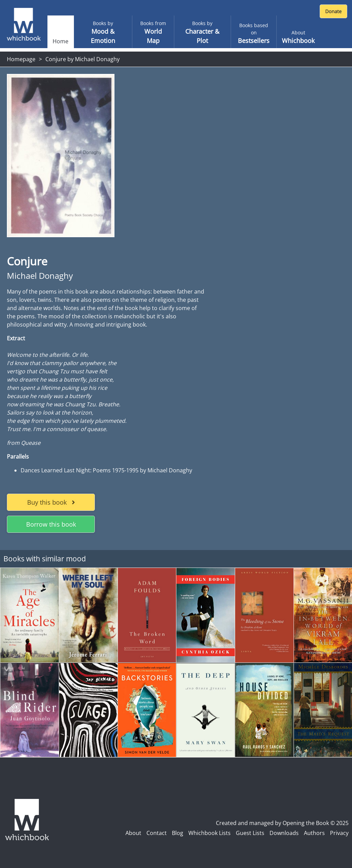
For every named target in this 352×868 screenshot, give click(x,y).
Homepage (21, 59)
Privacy (339, 833)
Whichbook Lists (210, 833)
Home (60, 41)
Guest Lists (250, 833)
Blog (178, 833)
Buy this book (51, 502)
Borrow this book (51, 524)
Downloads (284, 833)
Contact (157, 833)
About (133, 833)
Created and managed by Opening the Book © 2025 (282, 823)
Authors (314, 833)
